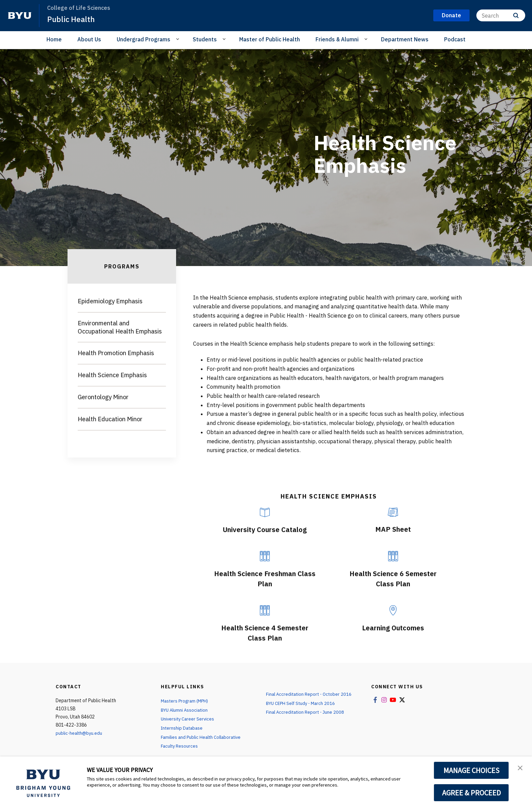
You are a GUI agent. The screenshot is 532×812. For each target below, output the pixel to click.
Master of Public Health (270, 39)
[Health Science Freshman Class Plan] (265, 556)
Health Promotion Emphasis (116, 353)
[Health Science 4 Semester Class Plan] (265, 610)
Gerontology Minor (103, 397)
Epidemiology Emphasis (110, 301)
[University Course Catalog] (265, 512)
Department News (405, 39)
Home (54, 39)
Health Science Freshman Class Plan (265, 578)
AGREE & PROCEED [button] (471, 793)
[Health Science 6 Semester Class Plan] (393, 556)
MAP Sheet (393, 529)
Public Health (72, 19)
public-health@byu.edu (80, 733)
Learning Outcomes (393, 627)
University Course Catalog (265, 529)
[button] (521, 769)
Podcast (455, 39)
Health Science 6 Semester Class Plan (393, 578)
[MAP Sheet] (393, 512)
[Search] (501, 15)
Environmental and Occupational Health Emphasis (120, 327)
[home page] (20, 16)
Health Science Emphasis (112, 375)
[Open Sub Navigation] (179, 39)
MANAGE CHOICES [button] (471, 770)
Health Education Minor (110, 419)
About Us (89, 39)
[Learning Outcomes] (393, 610)
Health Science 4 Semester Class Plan (265, 632)
